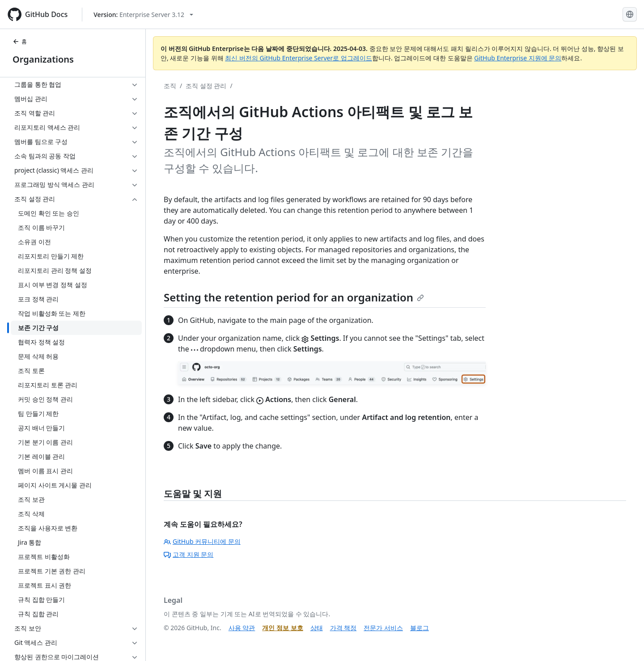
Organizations (43, 59)
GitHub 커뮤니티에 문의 (202, 541)
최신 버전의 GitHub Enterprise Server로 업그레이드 (299, 58)
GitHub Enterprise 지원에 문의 (518, 58)
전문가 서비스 (383, 628)
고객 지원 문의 (189, 554)
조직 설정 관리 (206, 86)
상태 (317, 628)
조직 (170, 86)
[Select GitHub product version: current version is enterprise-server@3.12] (143, 15)
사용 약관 (242, 628)
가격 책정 (343, 628)
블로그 (419, 628)
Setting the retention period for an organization (294, 297)
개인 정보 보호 (282, 628)
